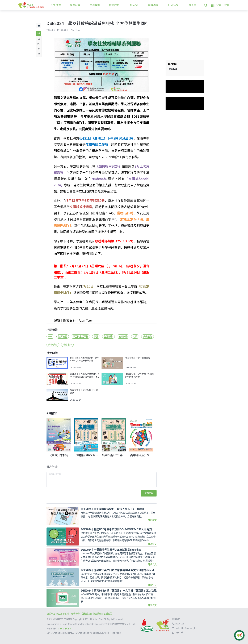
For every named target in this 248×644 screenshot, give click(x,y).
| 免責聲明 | (97, 614)
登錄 (219, 5)
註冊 (227, 5)
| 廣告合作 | (76, 614)
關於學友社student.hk (58, 614)
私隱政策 (108, 614)
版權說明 (87, 614)
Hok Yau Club (64, 629)
